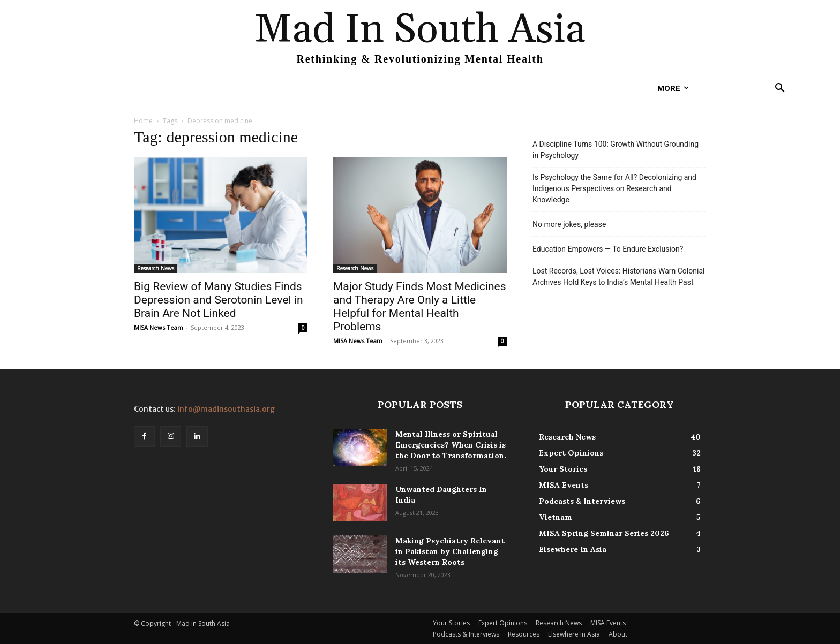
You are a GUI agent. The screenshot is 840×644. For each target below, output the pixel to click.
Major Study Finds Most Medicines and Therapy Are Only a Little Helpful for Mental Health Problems (420, 306)
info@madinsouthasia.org (226, 409)
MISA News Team (159, 327)
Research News (156, 268)
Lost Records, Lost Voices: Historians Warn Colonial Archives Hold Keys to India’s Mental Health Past (618, 276)
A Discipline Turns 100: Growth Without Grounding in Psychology (616, 150)
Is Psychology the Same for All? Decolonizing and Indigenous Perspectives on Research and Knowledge (614, 188)
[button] (780, 88)
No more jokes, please (569, 224)
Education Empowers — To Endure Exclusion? (608, 249)
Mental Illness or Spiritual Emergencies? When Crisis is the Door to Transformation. (451, 445)
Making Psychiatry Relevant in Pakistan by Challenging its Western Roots (450, 551)
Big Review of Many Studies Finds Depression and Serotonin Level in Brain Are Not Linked (219, 300)
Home (143, 121)
